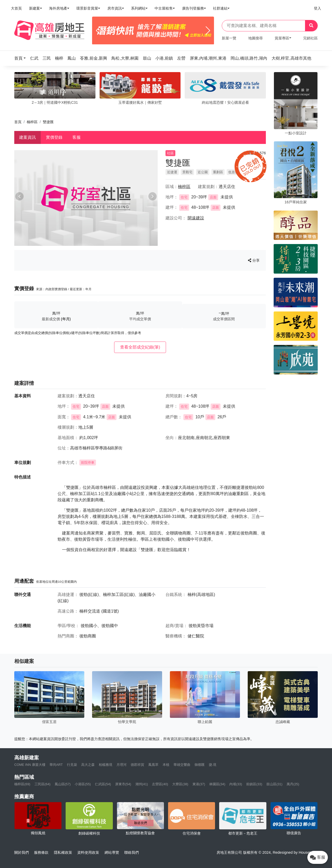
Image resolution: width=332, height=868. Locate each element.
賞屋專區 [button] (282, 38)
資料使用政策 (88, 852)
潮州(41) (142, 784)
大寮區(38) (180, 784)
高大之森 (88, 765)
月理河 (122, 765)
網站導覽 (112, 852)
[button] (22, 58)
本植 (166, 765)
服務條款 (41, 852)
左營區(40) (160, 784)
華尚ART (56, 765)
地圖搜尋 (255, 38)
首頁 (18, 122)
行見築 (72, 765)
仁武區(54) (103, 784)
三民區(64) (43, 784)
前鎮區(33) (254, 784)
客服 (77, 137)
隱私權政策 (63, 852)
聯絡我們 (132, 852)
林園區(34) (217, 784)
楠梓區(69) (22, 784)
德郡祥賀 (137, 765)
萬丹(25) (293, 784)
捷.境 (213, 765)
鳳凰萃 (153, 765)
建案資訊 (27, 137)
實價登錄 (54, 137)
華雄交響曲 (182, 765)
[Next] (208, 31)
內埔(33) (236, 784)
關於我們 (22, 852)
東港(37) (199, 784)
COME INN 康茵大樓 (30, 765)
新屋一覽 (229, 38)
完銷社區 (310, 38)
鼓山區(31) (274, 784)
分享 (254, 260)
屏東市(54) (123, 784)
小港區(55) (83, 784)
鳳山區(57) (63, 784)
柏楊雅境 (106, 765)
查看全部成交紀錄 (140, 347)
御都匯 (200, 765)
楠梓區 (32, 122)
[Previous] (98, 31)
